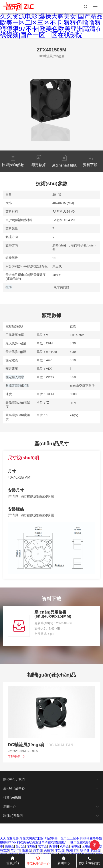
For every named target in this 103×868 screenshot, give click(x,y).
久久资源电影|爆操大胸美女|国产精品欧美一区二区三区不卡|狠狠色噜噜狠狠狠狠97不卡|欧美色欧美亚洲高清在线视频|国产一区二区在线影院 (51, 26)
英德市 (49, 850)
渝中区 (75, 846)
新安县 (20, 846)
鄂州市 (16, 850)
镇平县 (85, 850)
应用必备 (88, 846)
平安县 (60, 850)
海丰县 (38, 850)
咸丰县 (42, 846)
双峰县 (64, 846)
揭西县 (96, 850)
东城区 (32, 846)
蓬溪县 (27, 850)
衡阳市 (53, 846)
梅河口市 (72, 850)
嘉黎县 (10, 846)
